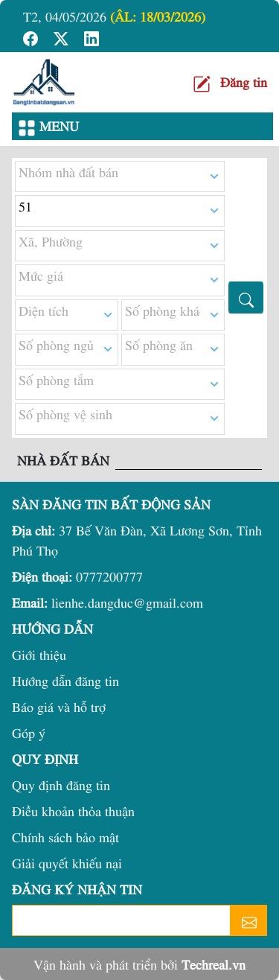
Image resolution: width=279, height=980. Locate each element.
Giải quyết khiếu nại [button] (67, 863)
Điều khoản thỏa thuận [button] (73, 811)
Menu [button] (48, 127)
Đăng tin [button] (244, 82)
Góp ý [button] (29, 732)
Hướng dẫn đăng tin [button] (65, 680)
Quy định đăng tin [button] (61, 785)
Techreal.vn (214, 964)
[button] (32, 36)
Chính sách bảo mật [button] (65, 837)
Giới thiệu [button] (39, 654)
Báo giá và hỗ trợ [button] (59, 706)
